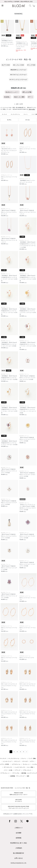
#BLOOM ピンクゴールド (18, 70)
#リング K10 (31, 65)
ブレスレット (26, 764)
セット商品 (30, 767)
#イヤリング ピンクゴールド (19, 79)
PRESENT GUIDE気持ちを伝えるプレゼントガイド (19, 794)
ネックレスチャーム (15, 114)
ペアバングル (16, 773)
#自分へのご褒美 (19, 97)
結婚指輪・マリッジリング (17, 776)
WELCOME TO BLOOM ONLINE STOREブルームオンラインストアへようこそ (18, 807)
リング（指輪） (33, 758)
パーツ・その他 (8, 770)
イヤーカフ (25, 761)
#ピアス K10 (6, 65)
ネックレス (4, 114)
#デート (30, 97)
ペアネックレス (27, 770)
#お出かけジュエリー (12, 92)
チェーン (26, 114)
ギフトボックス (8, 767)
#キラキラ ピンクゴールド (19, 75)
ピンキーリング (7, 761)
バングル (34, 764)
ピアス (32, 761)
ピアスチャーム (16, 764)
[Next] (27, 752)
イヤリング (17, 761)
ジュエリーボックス (20, 767)
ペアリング (17, 770)
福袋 (28, 776)
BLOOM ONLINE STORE (7, 788)
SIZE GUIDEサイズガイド (19, 800)
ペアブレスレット (5, 773)
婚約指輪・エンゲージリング (29, 773)
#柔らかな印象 (27, 92)
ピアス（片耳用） (5, 764)
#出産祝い (7, 97)
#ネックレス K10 (18, 65)
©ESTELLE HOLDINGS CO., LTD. (19, 863)
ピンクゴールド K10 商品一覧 (23, 788)
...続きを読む (32, 109)
